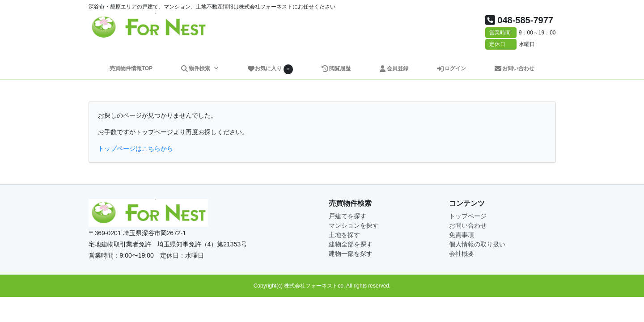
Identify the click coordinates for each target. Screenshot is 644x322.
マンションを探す (354, 225)
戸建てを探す (347, 216)
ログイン (451, 68)
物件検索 (196, 68)
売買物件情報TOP (131, 68)
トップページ (468, 216)
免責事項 (462, 235)
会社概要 (462, 254)
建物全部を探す (351, 244)
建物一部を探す (351, 254)
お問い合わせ (515, 68)
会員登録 (394, 68)
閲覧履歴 (336, 68)
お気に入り (270, 69)
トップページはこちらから (136, 148)
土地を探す (344, 235)
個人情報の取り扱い (477, 244)
